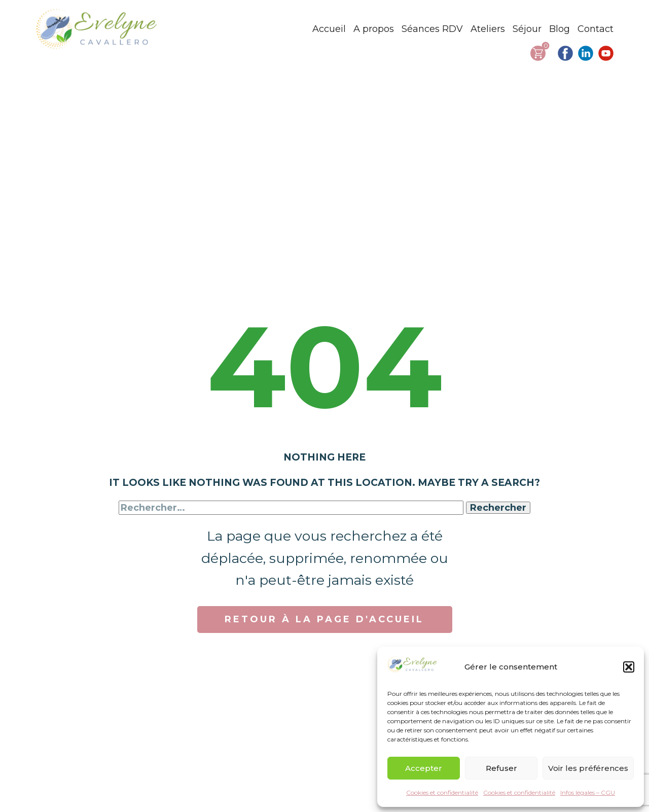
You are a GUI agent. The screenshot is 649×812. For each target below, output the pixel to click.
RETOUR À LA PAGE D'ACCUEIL (324, 619)
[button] (629, 667)
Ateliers (488, 29)
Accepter (424, 768)
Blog (560, 29)
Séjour (527, 29)
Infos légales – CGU (588, 792)
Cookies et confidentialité (442, 792)
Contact (596, 29)
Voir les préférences (588, 768)
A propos (374, 29)
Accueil (329, 29)
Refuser (501, 768)
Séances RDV (432, 29)
